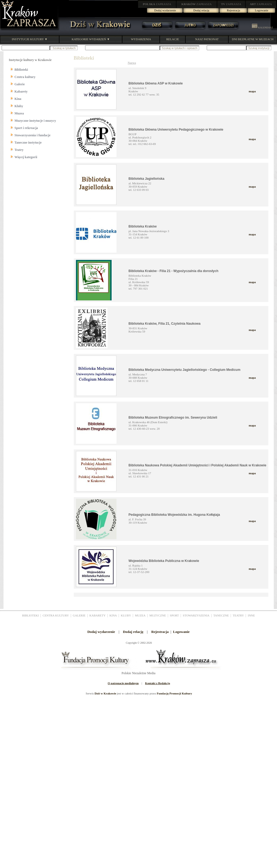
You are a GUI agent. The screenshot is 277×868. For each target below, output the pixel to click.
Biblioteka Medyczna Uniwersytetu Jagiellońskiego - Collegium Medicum (185, 370)
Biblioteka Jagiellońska (147, 179)
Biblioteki (21, 70)
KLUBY (126, 615)
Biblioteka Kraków (143, 226)
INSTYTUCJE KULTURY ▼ (29, 39)
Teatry (19, 150)
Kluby (19, 106)
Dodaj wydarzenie (165, 10)
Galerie (20, 84)
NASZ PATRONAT (207, 39)
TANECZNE (221, 615)
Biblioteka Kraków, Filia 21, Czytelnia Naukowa (165, 324)
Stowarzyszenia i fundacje (33, 135)
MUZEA (140, 615)
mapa (252, 91)
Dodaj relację (201, 10)
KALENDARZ (262, 28)
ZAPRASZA (157, 4)
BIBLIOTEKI (31, 615)
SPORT (174, 615)
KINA (113, 615)
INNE (251, 615)
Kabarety (21, 91)
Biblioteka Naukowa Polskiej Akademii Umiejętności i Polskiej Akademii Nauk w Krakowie (198, 465)
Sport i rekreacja (26, 128)
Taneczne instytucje (28, 143)
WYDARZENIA (141, 39)
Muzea (19, 113)
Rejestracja (234, 10)
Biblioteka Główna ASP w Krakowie (156, 83)
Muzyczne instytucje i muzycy (35, 121)
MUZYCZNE (158, 615)
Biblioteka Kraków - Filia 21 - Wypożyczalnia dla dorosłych (174, 271)
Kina (18, 99)
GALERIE (79, 615)
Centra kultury (25, 77)
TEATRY (238, 615)
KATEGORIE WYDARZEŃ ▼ (91, 39)
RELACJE (173, 39)
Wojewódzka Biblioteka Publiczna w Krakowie (164, 561)
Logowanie (261, 10)
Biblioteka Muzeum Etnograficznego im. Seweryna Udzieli (173, 418)
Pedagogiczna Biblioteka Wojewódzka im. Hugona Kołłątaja (174, 515)
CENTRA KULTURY (56, 615)
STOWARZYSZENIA (196, 615)
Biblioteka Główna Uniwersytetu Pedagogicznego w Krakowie (176, 130)
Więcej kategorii (26, 157)
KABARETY (98, 615)
